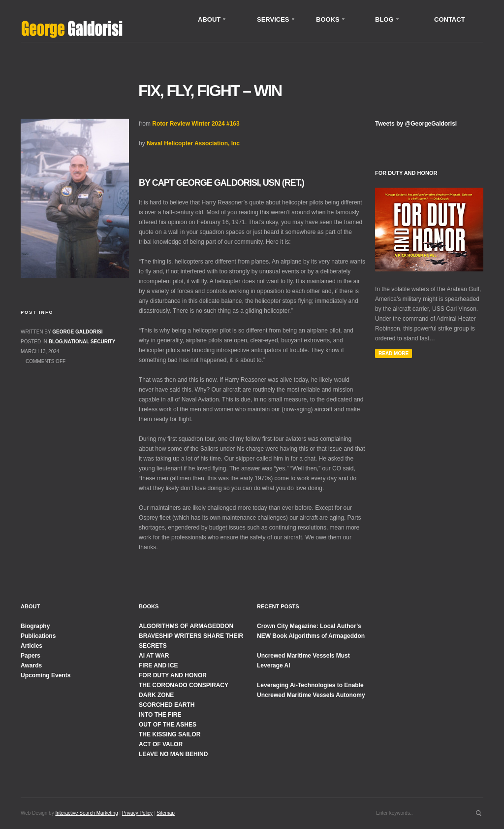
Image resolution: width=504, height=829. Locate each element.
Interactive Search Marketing (86, 813)
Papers (31, 656)
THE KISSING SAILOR (170, 734)
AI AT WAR (154, 656)
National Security (90, 342)
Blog (56, 342)
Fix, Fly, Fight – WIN (210, 91)
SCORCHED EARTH (167, 705)
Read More (394, 353)
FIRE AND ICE (158, 665)
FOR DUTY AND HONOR (173, 675)
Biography (35, 626)
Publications (38, 636)
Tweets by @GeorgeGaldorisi (416, 124)
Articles (31, 646)
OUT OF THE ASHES (168, 725)
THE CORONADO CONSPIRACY (184, 685)
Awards (31, 665)
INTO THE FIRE (160, 715)
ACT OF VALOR (161, 744)
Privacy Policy (137, 813)
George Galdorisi (77, 332)
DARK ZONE (156, 695)
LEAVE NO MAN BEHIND (173, 754)
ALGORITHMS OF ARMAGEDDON (186, 626)
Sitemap (166, 813)
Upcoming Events (46, 675)
